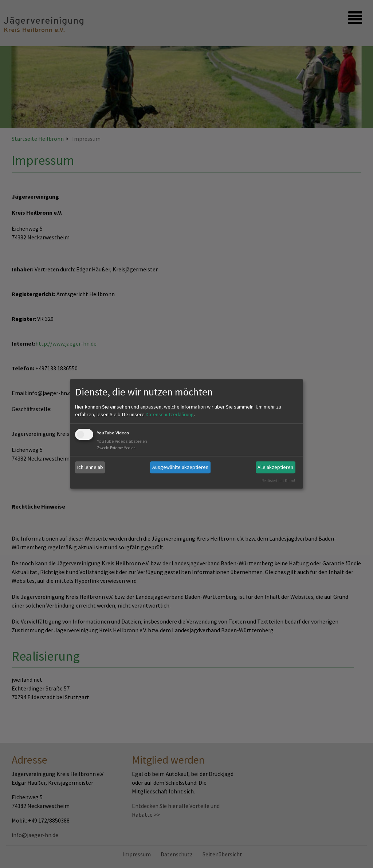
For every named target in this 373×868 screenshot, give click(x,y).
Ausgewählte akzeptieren (180, 467)
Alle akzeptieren (275, 467)
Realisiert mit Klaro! (278, 481)
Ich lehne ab (90, 467)
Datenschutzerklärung (170, 414)
